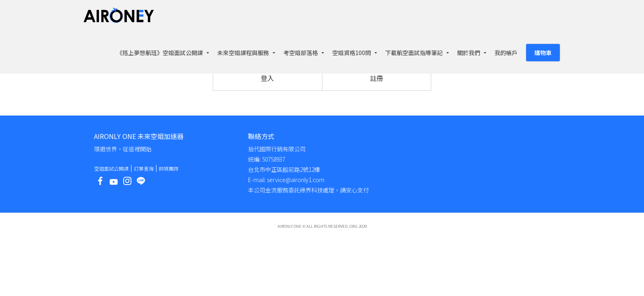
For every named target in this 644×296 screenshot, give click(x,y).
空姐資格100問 (352, 53)
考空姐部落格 (301, 53)
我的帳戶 (506, 53)
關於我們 (469, 53)
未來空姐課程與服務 (243, 53)
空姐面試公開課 (111, 168)
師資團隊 (169, 168)
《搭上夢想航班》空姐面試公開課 (160, 53)
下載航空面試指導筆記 (414, 53)
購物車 (543, 53)
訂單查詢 (144, 168)
